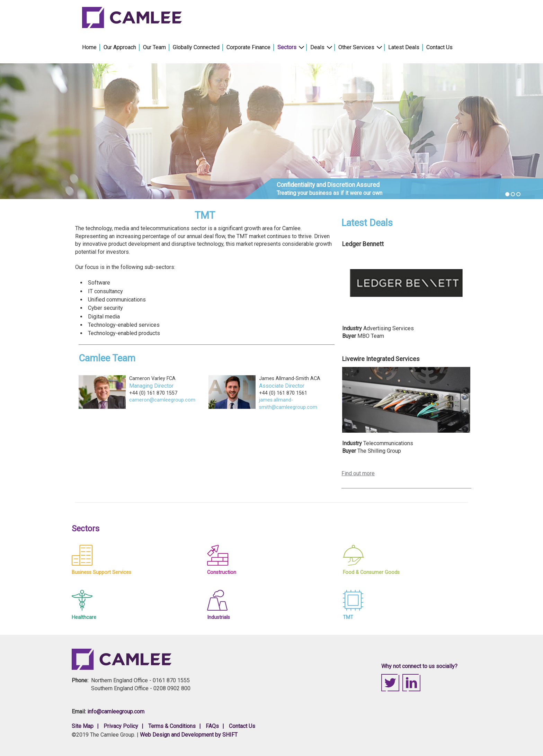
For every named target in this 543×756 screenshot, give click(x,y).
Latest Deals (404, 47)
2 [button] (513, 194)
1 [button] (507, 194)
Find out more (358, 473)
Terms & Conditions (172, 726)
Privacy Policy (121, 726)
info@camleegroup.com (116, 712)
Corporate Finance (248, 47)
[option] (271, 131)
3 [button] (518, 194)
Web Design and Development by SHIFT (189, 735)
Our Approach (120, 47)
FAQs (212, 726)
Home (89, 47)
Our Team (154, 47)
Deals (318, 47)
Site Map (83, 726)
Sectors (287, 47)
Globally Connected (196, 47)
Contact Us (439, 47)
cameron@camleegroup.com (162, 400)
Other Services (357, 47)
